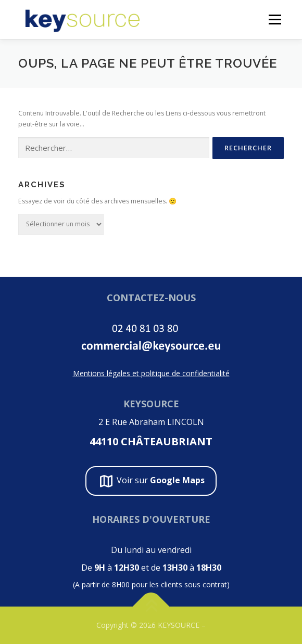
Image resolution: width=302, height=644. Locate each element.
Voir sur (151, 481)
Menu (274, 20)
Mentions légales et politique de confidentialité (151, 373)
